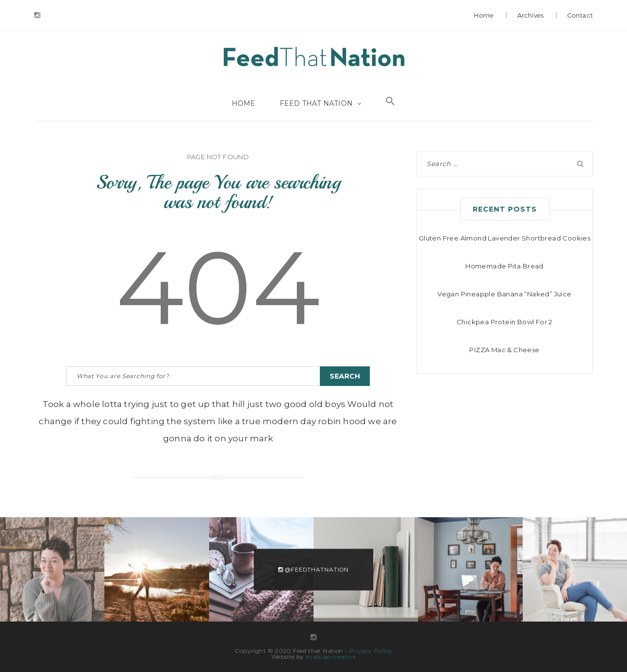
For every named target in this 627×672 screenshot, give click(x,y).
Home (484, 15)
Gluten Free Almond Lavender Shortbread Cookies (505, 238)
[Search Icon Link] (390, 103)
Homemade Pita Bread (505, 266)
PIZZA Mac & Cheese (504, 350)
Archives (531, 15)
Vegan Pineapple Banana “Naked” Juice (504, 294)
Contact (580, 15)
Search (345, 376)
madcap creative (331, 657)
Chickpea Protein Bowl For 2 (505, 322)
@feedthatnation (313, 569)
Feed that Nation (313, 58)
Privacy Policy (371, 651)
